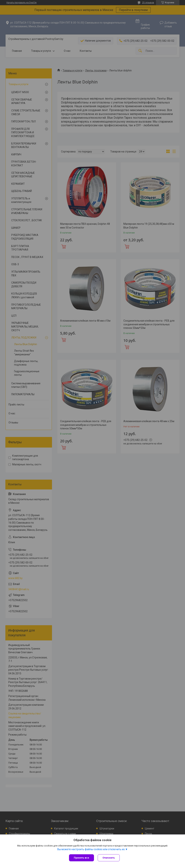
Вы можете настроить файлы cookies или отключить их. (91, 849)
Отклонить (109, 858)
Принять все (81, 858)
